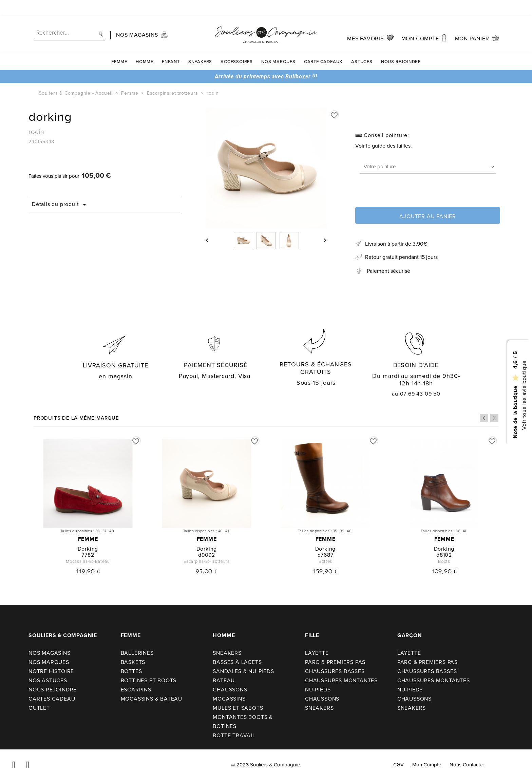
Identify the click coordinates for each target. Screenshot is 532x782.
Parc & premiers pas (335, 662)
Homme (145, 45)
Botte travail (234, 735)
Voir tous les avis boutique (524, 395)
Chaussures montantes (341, 680)
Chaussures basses (335, 671)
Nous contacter (467, 765)
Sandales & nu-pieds (243, 671)
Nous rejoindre (401, 45)
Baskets (133, 662)
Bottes (131, 671)
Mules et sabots (238, 708)
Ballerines (137, 653)
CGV (398, 765)
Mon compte (427, 765)
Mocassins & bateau (151, 699)
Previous (484, 418)
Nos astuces (48, 680)
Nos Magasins (50, 653)
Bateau (224, 680)
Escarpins (136, 690)
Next (494, 418)
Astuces (362, 45)
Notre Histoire (51, 671)
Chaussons (230, 690)
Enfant (171, 45)
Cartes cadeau (52, 699)
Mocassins (229, 699)
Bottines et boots (149, 680)
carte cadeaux (323, 45)
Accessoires (237, 45)
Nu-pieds (318, 690)
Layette (317, 653)
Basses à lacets (237, 662)
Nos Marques (278, 45)
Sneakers (200, 45)
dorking (88, 549)
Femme (119, 45)
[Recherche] (69, 17)
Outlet (39, 708)
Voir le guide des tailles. (384, 146)
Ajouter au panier (428, 216)
